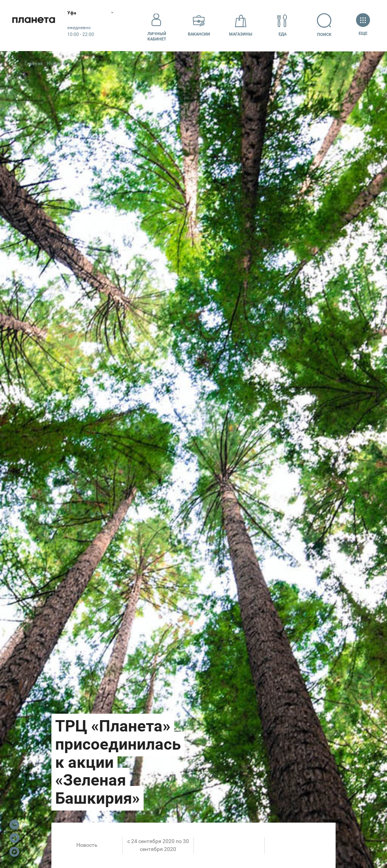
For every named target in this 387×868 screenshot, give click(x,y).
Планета (38, 26)
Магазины (241, 25)
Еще (363, 25)
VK (14, 825)
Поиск (327, 25)
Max (14, 852)
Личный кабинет (157, 25)
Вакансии (199, 25)
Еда (282, 25)
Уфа (81, 13)
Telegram (14, 838)
